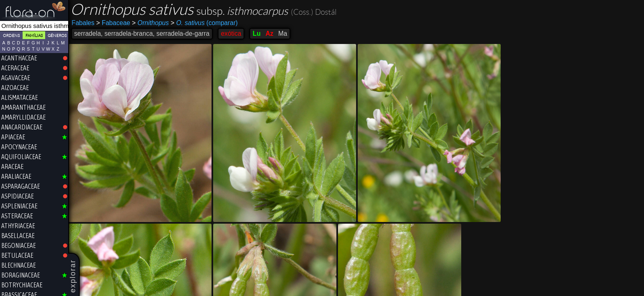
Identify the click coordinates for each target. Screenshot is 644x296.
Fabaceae (114, 23)
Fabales (84, 23)
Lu (257, 34)
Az (270, 34)
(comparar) (205, 23)
